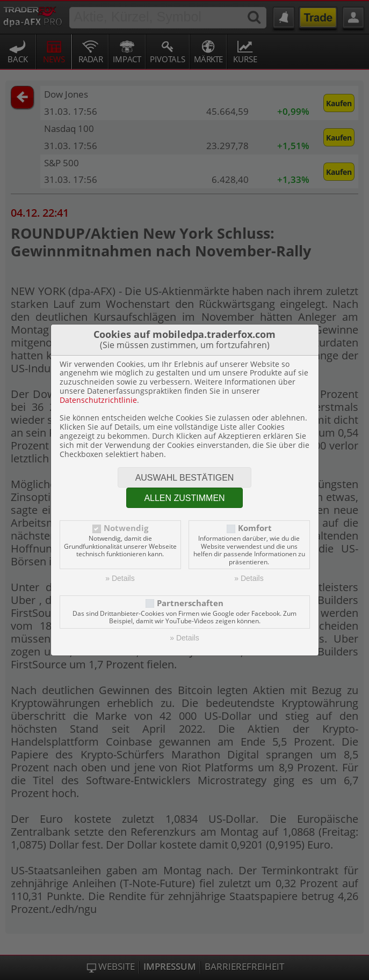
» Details (120, 578)
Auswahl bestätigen (185, 478)
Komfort (255, 528)
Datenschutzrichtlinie (98, 400)
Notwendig (126, 528)
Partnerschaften (190, 603)
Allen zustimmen (184, 498)
